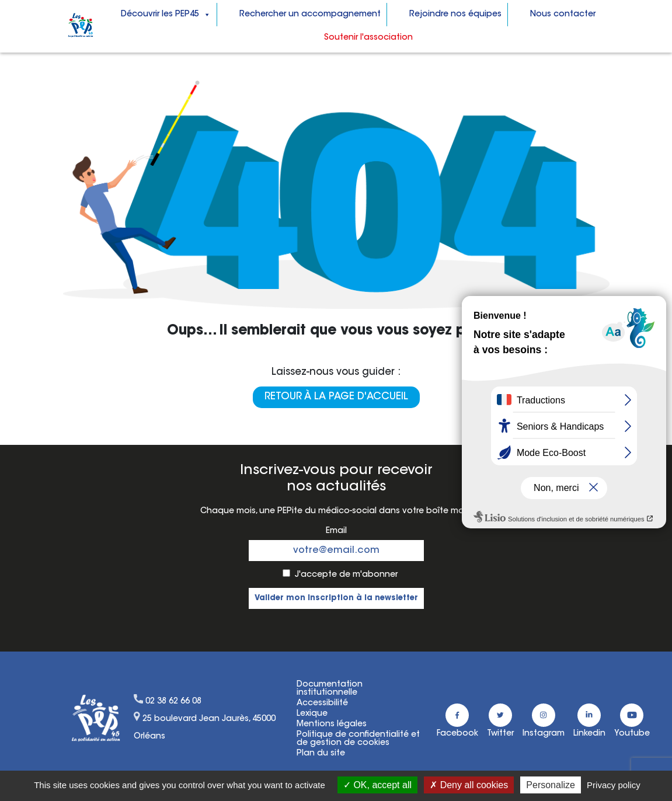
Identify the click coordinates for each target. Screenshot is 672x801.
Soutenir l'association (368, 38)
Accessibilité (322, 704)
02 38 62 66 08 (173, 702)
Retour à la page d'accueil (336, 397)
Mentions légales (332, 725)
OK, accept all (377, 785)
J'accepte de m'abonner (346, 575)
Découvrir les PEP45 (166, 15)
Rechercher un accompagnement (310, 15)
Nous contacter (563, 15)
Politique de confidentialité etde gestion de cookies (358, 739)
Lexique (312, 714)
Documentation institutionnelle (330, 689)
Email (336, 531)
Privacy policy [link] (614, 785)
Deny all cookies (469, 785)
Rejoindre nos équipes (455, 15)
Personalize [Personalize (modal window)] (551, 785)
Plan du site (321, 754)
